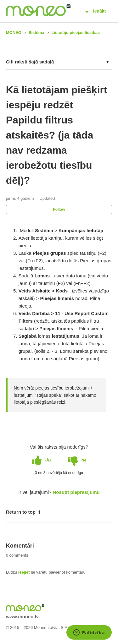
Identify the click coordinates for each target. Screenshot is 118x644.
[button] (87, 11)
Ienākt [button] (99, 11)
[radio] (41, 460)
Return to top (24, 512)
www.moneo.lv (22, 617)
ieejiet (24, 572)
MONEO (14, 33)
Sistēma (37, 33)
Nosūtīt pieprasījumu (76, 492)
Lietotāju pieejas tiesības (76, 33)
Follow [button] (59, 210)
